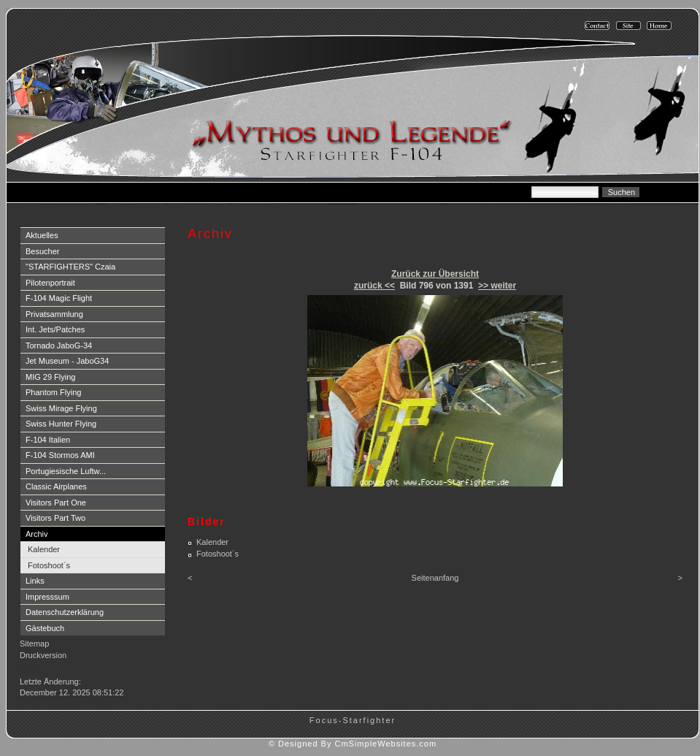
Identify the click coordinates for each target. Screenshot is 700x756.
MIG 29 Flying (50, 377)
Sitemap (34, 644)
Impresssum (47, 597)
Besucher (42, 251)
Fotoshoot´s (49, 565)
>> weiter (497, 286)
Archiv (37, 534)
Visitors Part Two (55, 518)
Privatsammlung (54, 314)
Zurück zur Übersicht (435, 274)
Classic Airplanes (56, 486)
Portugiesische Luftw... (66, 471)
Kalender (44, 549)
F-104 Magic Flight (59, 298)
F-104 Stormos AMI (60, 455)
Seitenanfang (435, 578)
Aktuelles (42, 235)
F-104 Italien (48, 440)
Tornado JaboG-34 (59, 345)
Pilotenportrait (50, 283)
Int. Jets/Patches (55, 329)
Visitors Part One (56, 503)
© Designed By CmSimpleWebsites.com (353, 744)
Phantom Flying (53, 392)
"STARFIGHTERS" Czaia (70, 267)
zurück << (374, 286)
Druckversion (43, 655)
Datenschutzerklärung (65, 612)
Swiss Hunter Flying (61, 424)
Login (31, 670)
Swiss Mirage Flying (61, 408)
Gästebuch (45, 628)
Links (35, 581)
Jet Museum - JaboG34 (67, 361)
